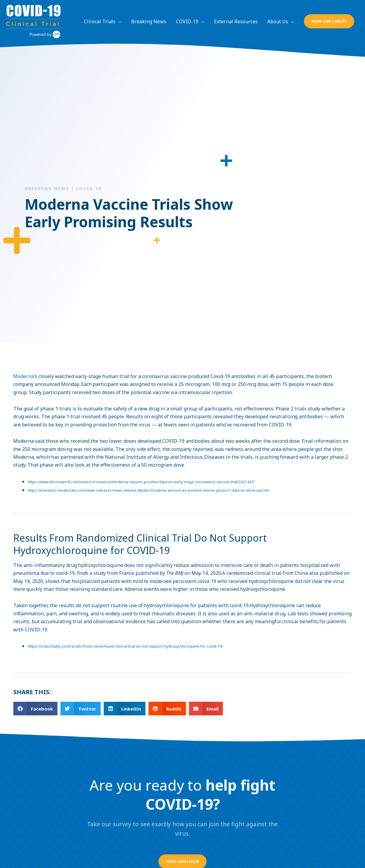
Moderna (24, 376)
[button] (329, 21)
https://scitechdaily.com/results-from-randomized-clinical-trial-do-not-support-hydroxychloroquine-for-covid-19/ (125, 646)
